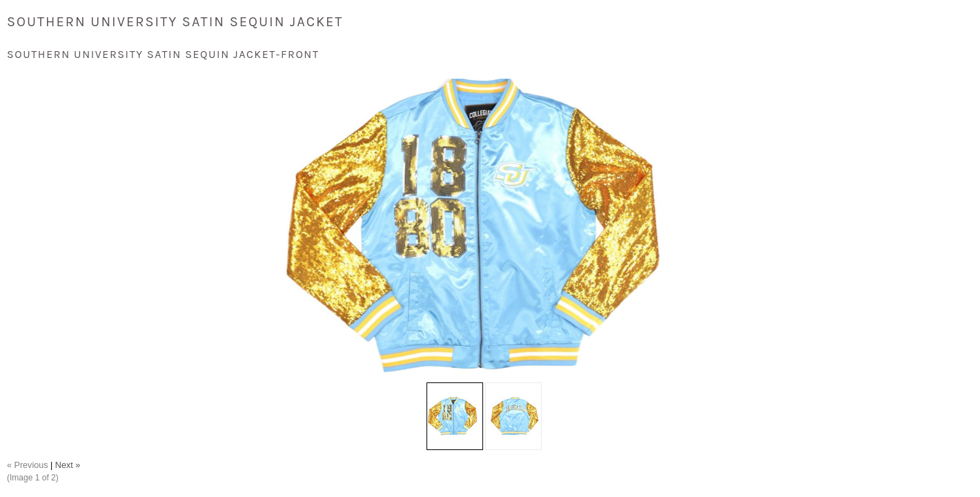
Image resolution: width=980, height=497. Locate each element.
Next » (68, 465)
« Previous (28, 465)
